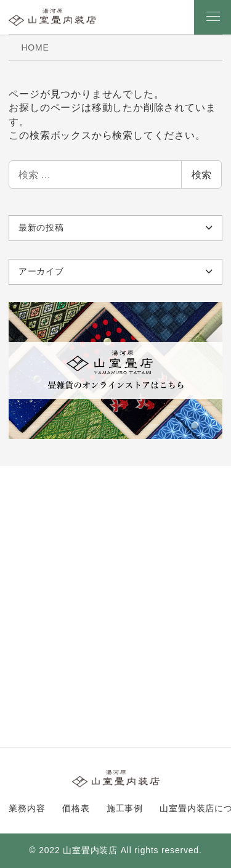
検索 (201, 174)
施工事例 (125, 808)
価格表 (76, 808)
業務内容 (27, 808)
